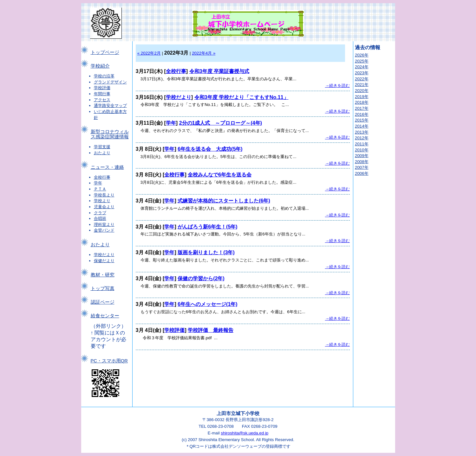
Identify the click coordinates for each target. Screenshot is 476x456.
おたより (102, 153)
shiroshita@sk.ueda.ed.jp (245, 433)
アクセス (102, 100)
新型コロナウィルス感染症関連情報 (110, 134)
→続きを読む (337, 86)
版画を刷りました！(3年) (206, 252)
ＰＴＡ (100, 189)
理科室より (104, 225)
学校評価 (102, 88)
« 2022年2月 (149, 53)
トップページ (105, 52)
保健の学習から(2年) (201, 278)
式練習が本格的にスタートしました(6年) (224, 201)
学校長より (104, 195)
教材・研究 (103, 275)
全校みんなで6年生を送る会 (220, 175)
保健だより (104, 261)
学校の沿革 (104, 76)
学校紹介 (100, 66)
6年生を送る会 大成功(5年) (210, 149)
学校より (102, 201)
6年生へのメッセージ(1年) (207, 304)
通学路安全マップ (110, 106)
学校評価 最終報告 (211, 330)
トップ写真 (103, 288)
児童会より (104, 207)
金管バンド (104, 230)
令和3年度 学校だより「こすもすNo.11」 (241, 97)
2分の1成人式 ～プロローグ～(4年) (221, 123)
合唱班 (100, 218)
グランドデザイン (110, 82)
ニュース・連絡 (107, 167)
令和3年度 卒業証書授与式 (219, 71)
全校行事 (102, 177)
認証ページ (103, 302)
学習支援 (102, 147)
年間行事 (102, 94)
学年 (98, 183)
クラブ (100, 213)
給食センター (105, 316)
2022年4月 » (204, 53)
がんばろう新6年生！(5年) (207, 227)
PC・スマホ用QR (109, 361)
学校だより (104, 255)
